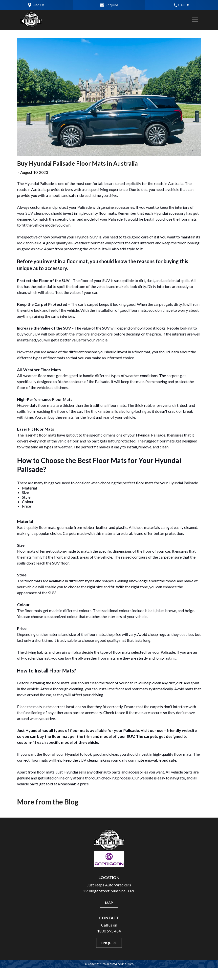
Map (109, 903)
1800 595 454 (109, 931)
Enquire (109, 943)
